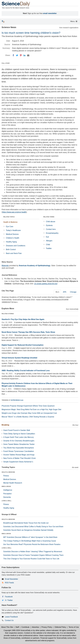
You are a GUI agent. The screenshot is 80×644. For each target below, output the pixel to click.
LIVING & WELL (7, 501)
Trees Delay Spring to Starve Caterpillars (19, 434)
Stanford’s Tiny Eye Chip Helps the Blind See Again (23, 319)
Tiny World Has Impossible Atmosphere (19, 448)
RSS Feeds (9, 583)
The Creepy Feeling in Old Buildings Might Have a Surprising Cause (30, 541)
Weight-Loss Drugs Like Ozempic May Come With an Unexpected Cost (29, 413)
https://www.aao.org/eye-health (14, 212)
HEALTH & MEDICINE (8, 472)
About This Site (7, 627)
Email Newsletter (11, 579)
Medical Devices (12, 234)
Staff (17, 627)
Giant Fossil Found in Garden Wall (17, 430)
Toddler (49, 248)
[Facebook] (13, 55)
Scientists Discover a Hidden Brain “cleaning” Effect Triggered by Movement (33, 552)
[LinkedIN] (24, 55)
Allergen (49, 241)
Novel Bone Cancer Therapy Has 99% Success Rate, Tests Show (28, 332)
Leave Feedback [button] (11, 617)
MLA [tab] (57, 292)
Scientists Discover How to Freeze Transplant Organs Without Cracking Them (33, 555)
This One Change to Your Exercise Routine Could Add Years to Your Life (31, 559)
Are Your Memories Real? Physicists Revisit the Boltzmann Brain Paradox (32, 544)
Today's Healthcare (13, 230)
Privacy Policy (47, 627)
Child (48, 245)
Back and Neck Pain (14, 253)
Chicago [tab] (73, 292)
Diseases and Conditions (16, 246)
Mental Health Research (13, 483)
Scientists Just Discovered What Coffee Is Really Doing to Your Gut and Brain (33, 527)
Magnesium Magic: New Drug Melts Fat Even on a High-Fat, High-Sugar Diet (31, 409)
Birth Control (11, 249)
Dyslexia (49, 225)
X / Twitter (9, 600)
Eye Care (10, 226)
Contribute (25, 627)
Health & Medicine (10, 222)
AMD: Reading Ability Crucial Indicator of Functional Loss (26, 371)
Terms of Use (74, 627)
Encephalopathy (52, 233)
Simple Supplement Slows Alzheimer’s (18, 462)
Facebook (9, 597)
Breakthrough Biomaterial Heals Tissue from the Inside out (26, 523)
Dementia (7, 497)
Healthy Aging (11, 242)
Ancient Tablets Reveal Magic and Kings (19, 455)
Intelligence (8, 490)
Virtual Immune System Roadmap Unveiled (19, 358)
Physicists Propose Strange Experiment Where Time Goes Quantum (28, 406)
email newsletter (50, 13)
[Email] (28, 55)
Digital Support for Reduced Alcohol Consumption (23, 345)
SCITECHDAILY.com (17, 400)
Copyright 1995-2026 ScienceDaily (17, 630)
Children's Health (13, 238)
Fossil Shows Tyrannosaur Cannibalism (19, 451)
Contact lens (51, 229)
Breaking (5, 425)
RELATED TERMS (49, 217)
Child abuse (51, 222)
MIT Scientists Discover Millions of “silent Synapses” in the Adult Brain (30, 537)
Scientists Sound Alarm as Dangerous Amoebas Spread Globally (28, 530)
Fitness (6, 476)
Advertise (35, 627)
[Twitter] (17, 55)
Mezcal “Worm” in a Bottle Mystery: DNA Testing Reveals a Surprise (28, 417)
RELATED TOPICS (9, 217)
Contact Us (9, 620)
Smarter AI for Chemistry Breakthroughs (19, 441)
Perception (7, 494)
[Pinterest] (21, 55)
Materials (5, 266)
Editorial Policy (60, 627)
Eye (47, 237)
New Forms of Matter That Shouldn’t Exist (19, 458)
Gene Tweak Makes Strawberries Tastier (19, 444)
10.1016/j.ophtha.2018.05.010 (46, 284)
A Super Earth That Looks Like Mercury (19, 437)
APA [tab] (65, 292)
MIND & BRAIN (6, 486)
